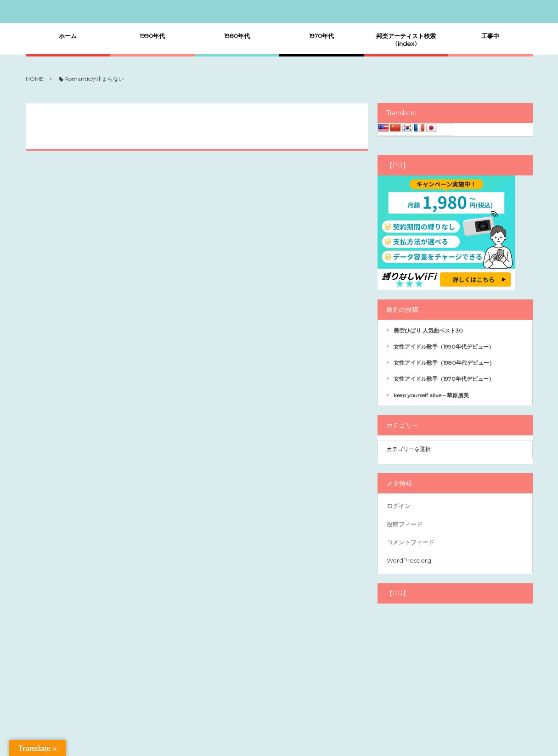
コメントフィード (411, 542)
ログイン (399, 506)
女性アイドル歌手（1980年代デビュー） (444, 363)
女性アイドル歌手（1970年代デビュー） (444, 379)
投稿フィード (405, 524)
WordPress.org (409, 560)
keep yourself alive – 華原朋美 (431, 395)
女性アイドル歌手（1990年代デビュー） (444, 347)
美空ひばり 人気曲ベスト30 (428, 330)
